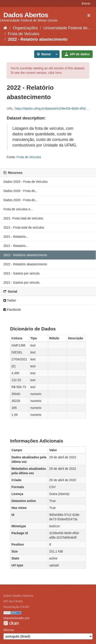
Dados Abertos (26, 15)
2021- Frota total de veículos (23, 218)
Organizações (25, 28)
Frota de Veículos (24, 34)
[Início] (5, 28)
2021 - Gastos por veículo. (22, 273)
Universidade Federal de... (67, 28)
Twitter (10, 300)
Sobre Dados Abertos (18, 596)
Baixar (44, 54)
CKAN (11, 623)
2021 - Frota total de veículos (24, 227)
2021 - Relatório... (16, 237)
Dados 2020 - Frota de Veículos (26, 182)
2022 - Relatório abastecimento (38, 39)
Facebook (12, 310)
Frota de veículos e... (18, 209)
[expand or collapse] (89, 15)
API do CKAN (13, 601)
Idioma (8, 630)
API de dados (77, 54)
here (58, 73)
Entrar (86, 3)
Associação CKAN (16, 607)
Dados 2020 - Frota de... (20, 191)
